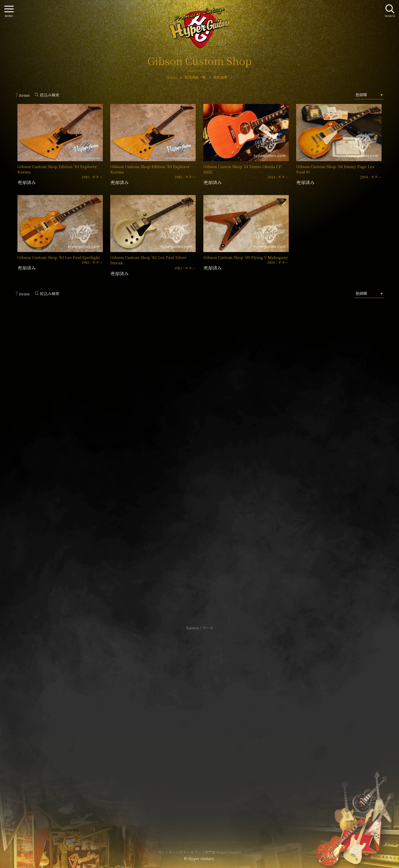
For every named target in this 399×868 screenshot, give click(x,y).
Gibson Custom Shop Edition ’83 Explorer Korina (57, 169)
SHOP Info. (200, 474)
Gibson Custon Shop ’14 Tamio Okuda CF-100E (243, 169)
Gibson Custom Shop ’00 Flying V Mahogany (246, 257)
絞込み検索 (50, 95)
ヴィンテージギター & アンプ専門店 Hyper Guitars (199, 852)
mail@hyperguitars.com (207, 459)
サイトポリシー (199, 714)
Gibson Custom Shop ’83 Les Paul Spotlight (59, 257)
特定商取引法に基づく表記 (199, 722)
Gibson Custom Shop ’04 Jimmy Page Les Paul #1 (335, 169)
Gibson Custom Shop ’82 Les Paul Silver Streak (148, 260)
